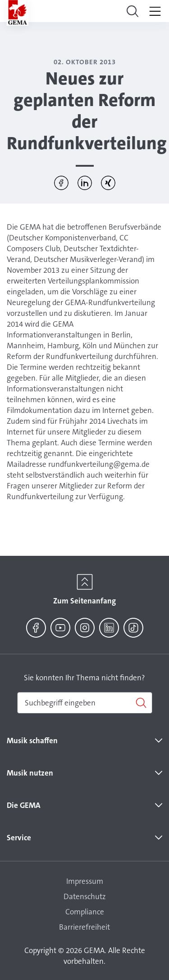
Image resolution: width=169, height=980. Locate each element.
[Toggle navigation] (132, 11)
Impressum (85, 881)
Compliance (85, 912)
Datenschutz (85, 896)
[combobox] (85, 703)
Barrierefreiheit (84, 927)
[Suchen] (85, 703)
